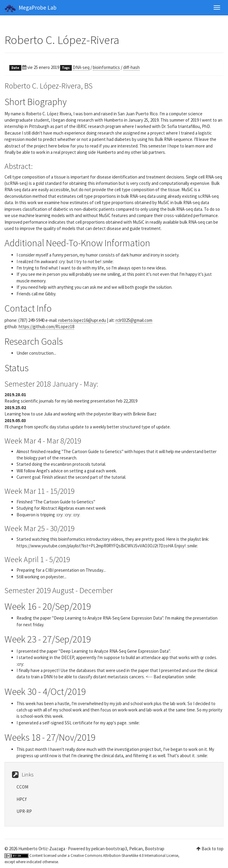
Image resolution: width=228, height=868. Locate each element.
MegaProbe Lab (30, 8)
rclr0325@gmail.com (134, 320)
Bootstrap (155, 849)
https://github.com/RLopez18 (46, 327)
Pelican (136, 849)
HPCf (22, 799)
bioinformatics (106, 67)
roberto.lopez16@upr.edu (82, 320)
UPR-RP (24, 811)
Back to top (213, 849)
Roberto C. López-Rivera (62, 40)
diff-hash (131, 67)
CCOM (22, 787)
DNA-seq (81, 67)
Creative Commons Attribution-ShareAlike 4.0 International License (124, 856)
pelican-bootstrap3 (109, 849)
